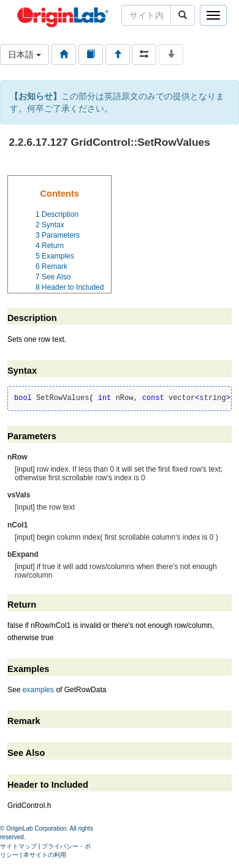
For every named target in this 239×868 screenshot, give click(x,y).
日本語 (25, 55)
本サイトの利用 (45, 855)
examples (38, 690)
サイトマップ (18, 846)
